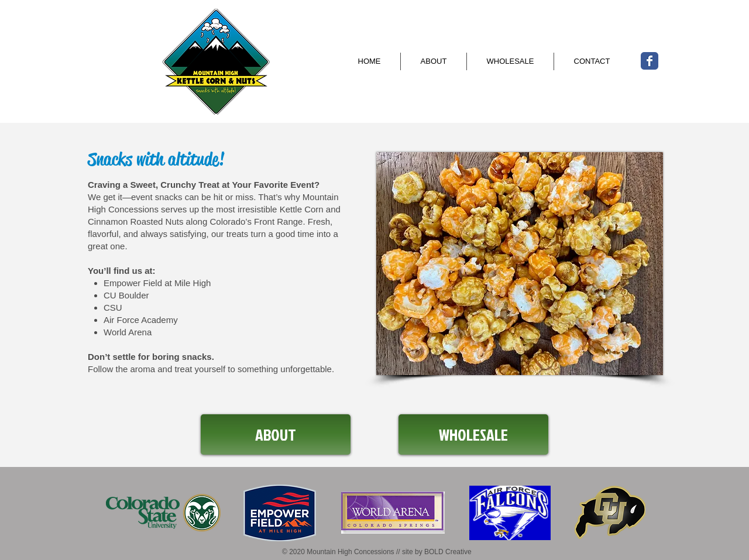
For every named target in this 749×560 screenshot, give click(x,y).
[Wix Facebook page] (650, 61)
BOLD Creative (448, 552)
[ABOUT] (276, 434)
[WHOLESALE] (473, 434)
